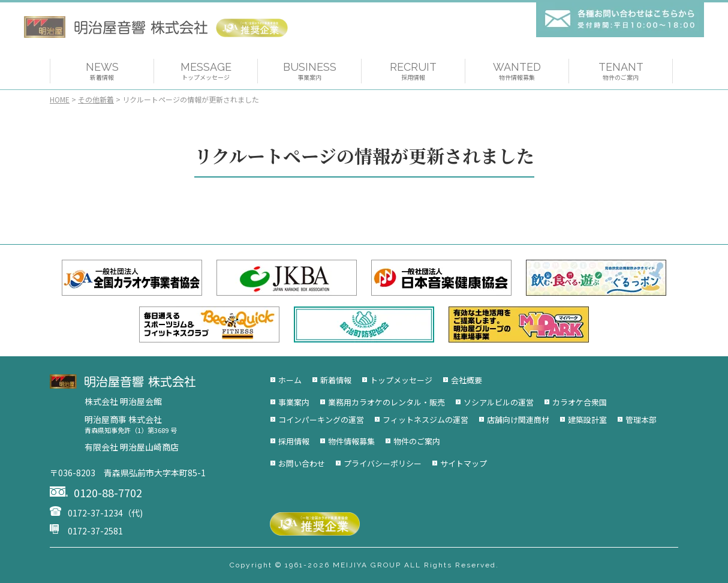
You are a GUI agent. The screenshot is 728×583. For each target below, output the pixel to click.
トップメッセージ (401, 380)
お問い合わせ (302, 463)
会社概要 (467, 380)
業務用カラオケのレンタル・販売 (386, 402)
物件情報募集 (351, 441)
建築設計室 (587, 420)
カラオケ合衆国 (580, 402)
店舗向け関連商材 (518, 420)
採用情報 (294, 441)
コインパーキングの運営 (321, 420)
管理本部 (641, 420)
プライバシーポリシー (383, 463)
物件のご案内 (417, 441)
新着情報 (336, 380)
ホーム (290, 380)
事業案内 (294, 402)
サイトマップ (464, 463)
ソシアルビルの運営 (499, 402)
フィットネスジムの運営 (425, 420)
